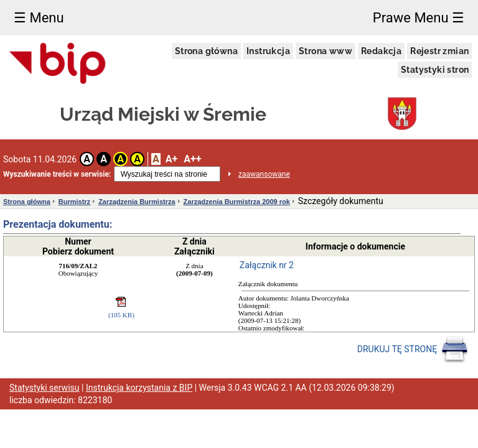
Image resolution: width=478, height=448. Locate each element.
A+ (171, 159)
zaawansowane (264, 174)
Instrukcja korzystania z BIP (139, 388)
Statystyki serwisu (45, 388)
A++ (192, 159)
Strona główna (206, 51)
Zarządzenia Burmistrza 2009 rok (237, 202)
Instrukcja (268, 51)
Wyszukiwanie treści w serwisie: (57, 174)
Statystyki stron (435, 70)
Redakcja (381, 51)
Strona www (326, 51)
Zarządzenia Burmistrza (137, 202)
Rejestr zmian (439, 51)
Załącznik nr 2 (267, 265)
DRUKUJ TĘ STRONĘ (413, 350)
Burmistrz (74, 202)
